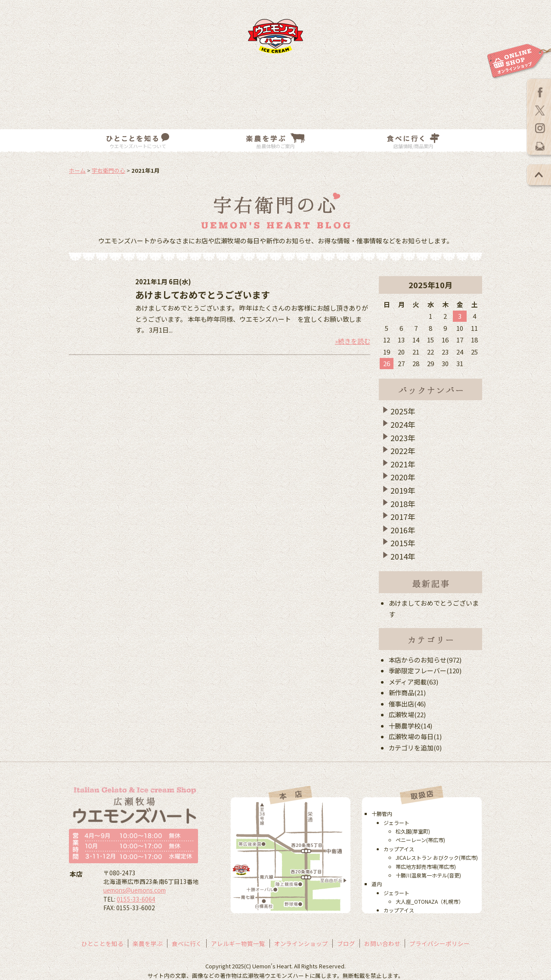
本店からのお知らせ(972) (425, 660)
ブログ (346, 943)
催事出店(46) (407, 704)
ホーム (77, 170)
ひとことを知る (102, 943)
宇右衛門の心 (108, 170)
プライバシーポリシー (440, 943)
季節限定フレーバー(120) (425, 670)
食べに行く (187, 943)
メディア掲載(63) (414, 682)
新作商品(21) (407, 692)
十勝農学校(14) (411, 726)
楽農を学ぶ (148, 943)
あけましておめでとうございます (203, 295)
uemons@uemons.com (135, 890)
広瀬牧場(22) (407, 714)
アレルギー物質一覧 (238, 943)
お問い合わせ (382, 943)
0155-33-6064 (136, 899)
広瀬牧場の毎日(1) (415, 736)
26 (387, 363)
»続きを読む (353, 341)
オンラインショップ (301, 943)
